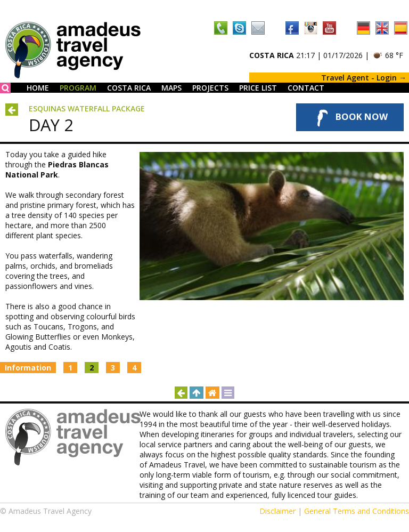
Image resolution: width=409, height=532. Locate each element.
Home (38, 88)
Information (28, 368)
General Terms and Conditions (357, 511)
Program (78, 88)
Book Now (350, 117)
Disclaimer (277, 511)
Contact (306, 88)
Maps (171, 88)
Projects (210, 88)
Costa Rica (129, 88)
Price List (258, 88)
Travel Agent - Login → (364, 78)
